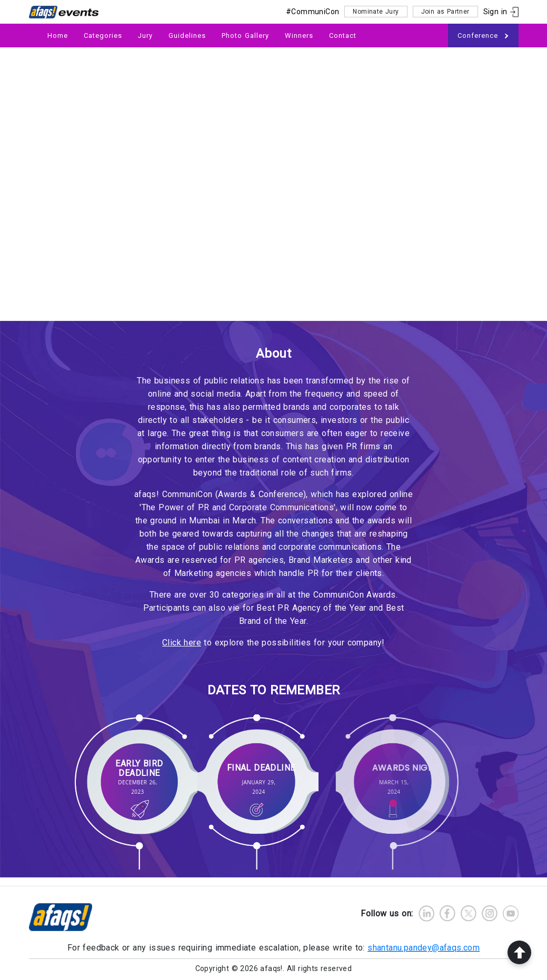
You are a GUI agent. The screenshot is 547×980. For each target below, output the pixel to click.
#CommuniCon (312, 12)
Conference (483, 36)
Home (58, 36)
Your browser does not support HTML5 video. (273, 184)
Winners (299, 36)
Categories (103, 36)
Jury (145, 36)
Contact (343, 36)
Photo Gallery (245, 36)
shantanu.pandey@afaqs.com (424, 948)
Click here (182, 643)
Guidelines (187, 36)
